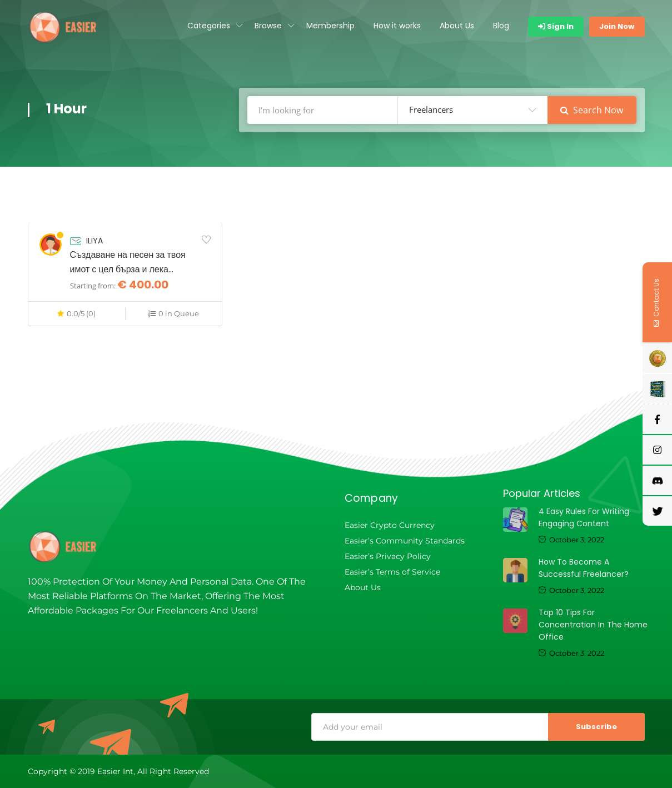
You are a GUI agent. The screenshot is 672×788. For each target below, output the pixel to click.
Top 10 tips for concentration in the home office (593, 625)
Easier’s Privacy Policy (388, 556)
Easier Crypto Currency (390, 525)
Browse (268, 26)
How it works (397, 26)
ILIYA (94, 241)
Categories (209, 26)
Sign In (556, 26)
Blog (501, 26)
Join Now (617, 26)
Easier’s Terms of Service (392, 572)
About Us (457, 26)
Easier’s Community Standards (405, 541)
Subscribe (596, 727)
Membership (330, 26)
